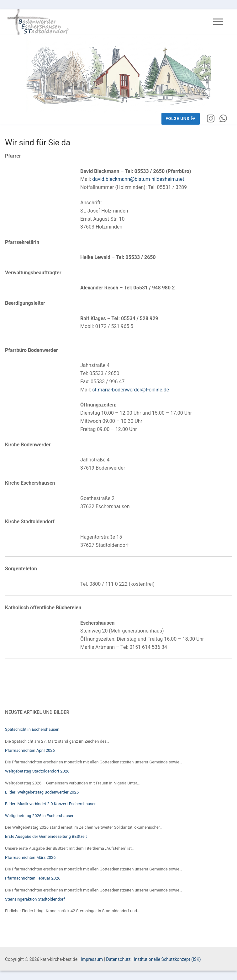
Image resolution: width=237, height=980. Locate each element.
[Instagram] (211, 119)
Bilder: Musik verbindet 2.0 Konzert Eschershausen (51, 804)
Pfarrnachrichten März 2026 (30, 857)
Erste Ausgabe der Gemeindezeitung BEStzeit (46, 836)
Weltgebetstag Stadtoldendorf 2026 (37, 771)
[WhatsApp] (223, 119)
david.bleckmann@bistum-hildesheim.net (138, 179)
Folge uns (180, 118)
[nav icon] (218, 22)
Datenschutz (118, 959)
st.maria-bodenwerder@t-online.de (131, 390)
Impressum (92, 959)
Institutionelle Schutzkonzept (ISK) (167, 959)
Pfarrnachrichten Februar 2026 (33, 878)
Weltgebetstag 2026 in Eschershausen (40, 816)
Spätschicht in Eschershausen (32, 729)
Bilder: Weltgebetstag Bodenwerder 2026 (42, 792)
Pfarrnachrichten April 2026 (30, 750)
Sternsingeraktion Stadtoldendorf (35, 899)
